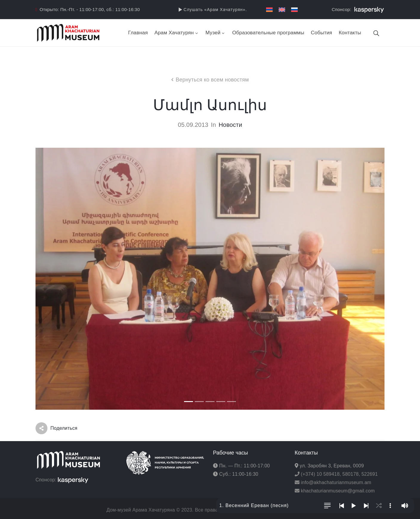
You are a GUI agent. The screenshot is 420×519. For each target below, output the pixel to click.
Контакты (350, 33)
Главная (138, 33)
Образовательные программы (268, 33)
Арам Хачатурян (177, 33)
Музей (216, 33)
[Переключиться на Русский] (294, 10)
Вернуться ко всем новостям (212, 80)
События (322, 33)
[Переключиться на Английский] (282, 10)
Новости (230, 125)
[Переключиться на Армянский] (269, 10)
